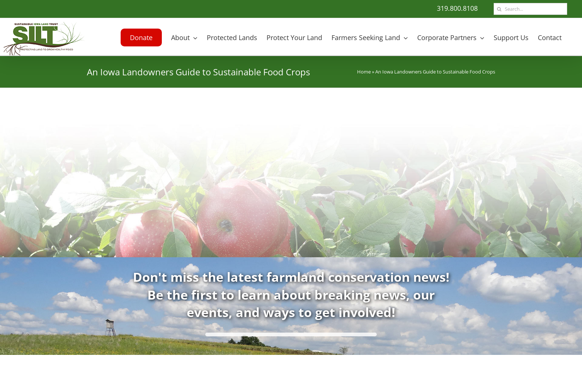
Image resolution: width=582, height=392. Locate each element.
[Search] (499, 9)
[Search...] (530, 9)
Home (364, 72)
